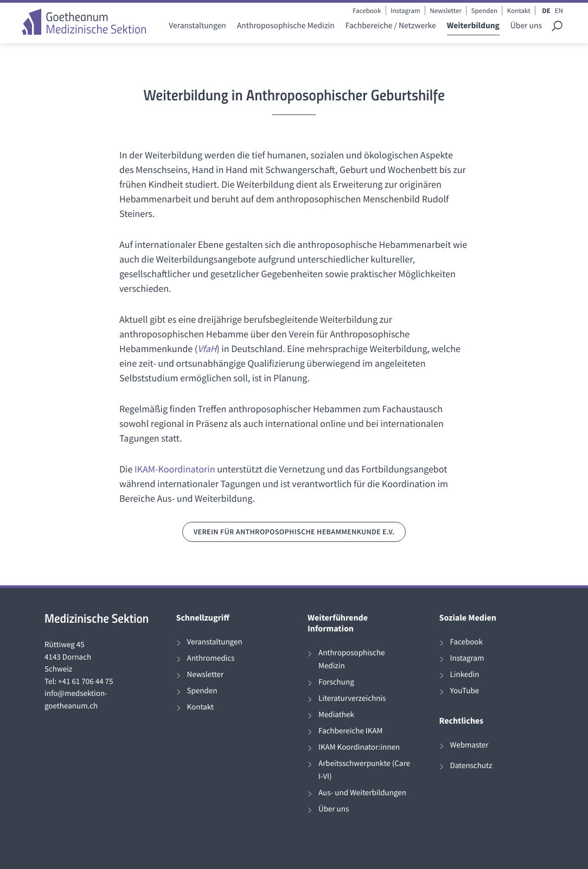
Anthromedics (211, 658)
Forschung (336, 682)
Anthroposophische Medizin (286, 26)
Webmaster (469, 745)
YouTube (465, 691)
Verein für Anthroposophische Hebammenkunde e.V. (294, 532)
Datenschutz (471, 766)
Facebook (367, 11)
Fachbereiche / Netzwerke (391, 26)
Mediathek (336, 715)
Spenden (485, 11)
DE (546, 11)
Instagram (405, 11)
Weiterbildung (473, 26)
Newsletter (446, 11)
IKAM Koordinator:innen (359, 747)
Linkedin (465, 675)
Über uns (526, 26)
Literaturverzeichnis (352, 698)
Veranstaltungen (197, 26)
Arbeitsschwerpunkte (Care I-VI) (364, 770)
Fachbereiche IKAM (350, 731)
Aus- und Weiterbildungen (362, 793)
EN (559, 11)
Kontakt (519, 11)
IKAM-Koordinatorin (175, 469)
